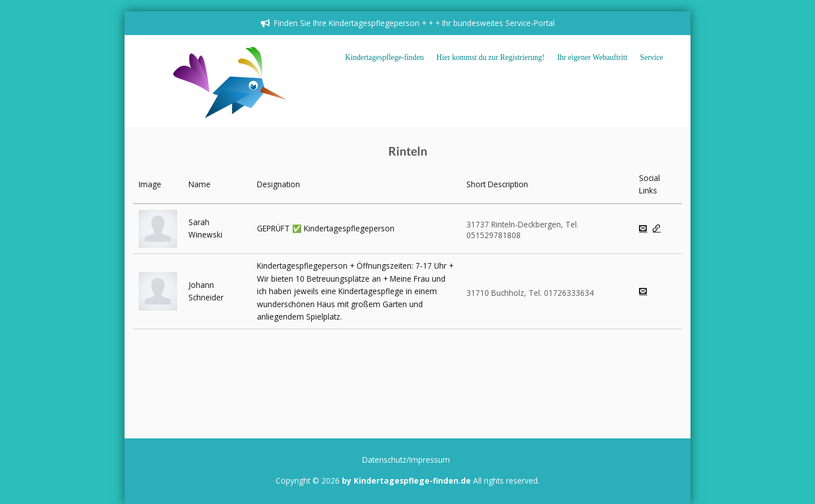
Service (652, 57)
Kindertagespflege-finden (385, 57)
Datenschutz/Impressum (406, 460)
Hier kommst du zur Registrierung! (490, 57)
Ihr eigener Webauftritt (593, 57)
